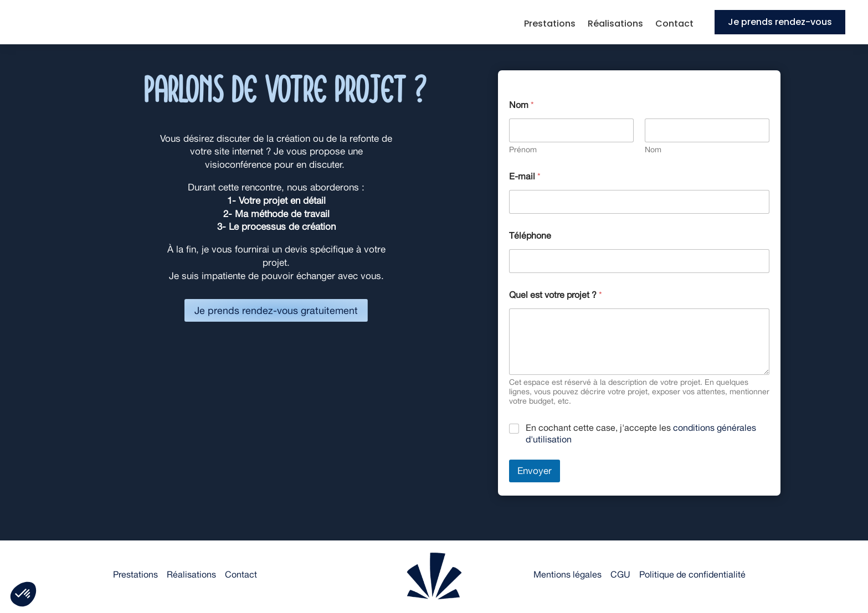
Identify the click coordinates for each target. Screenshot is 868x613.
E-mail (525, 176)
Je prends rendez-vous (780, 22)
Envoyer (535, 471)
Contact (674, 25)
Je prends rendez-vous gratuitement (276, 312)
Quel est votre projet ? (556, 295)
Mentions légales (567, 575)
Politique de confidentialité (692, 575)
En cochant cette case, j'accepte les (641, 434)
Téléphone (530, 236)
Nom (653, 150)
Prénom (523, 150)
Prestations (550, 25)
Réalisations (615, 25)
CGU (620, 575)
